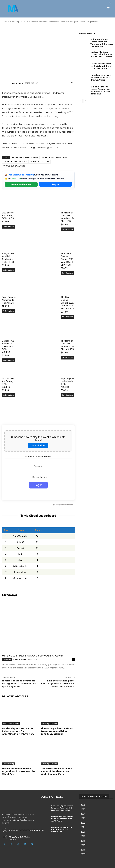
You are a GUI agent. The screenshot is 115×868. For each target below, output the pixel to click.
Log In (55, 184)
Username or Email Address (38, 457)
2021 (83, 827)
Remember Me (38, 477)
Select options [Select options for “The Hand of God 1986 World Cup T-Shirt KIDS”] (67, 229)
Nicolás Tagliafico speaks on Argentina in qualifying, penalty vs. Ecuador (57, 731)
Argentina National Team (54, 158)
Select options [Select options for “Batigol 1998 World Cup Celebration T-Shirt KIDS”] (9, 270)
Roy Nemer (17, 83)
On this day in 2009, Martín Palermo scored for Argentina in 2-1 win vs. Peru (18, 731)
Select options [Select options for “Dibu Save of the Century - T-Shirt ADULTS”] (9, 395)
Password (38, 466)
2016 (83, 850)
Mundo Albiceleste (40, 162)
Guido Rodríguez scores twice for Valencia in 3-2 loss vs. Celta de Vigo (102, 43)
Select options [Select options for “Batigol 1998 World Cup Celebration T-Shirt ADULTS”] (9, 360)
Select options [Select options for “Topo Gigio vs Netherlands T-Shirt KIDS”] (9, 311)
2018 (83, 841)
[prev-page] (81, 101)
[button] (110, 3)
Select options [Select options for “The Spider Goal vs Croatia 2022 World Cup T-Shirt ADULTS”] (67, 317)
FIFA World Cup (9, 764)
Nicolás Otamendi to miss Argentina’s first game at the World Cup (19, 771)
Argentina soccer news (15, 162)
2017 (83, 845)
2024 (83, 814)
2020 (83, 832)
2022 (83, 823)
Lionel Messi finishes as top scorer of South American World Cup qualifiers (56, 771)
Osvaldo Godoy (20, 659)
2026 (83, 805)
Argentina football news (25, 158)
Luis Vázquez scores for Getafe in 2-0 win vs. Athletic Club (101, 66)
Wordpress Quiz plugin (64, 505)
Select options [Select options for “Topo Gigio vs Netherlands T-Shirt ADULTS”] (67, 395)
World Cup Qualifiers (14, 166)
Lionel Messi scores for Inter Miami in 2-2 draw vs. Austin (101, 77)
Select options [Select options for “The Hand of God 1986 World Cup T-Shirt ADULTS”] (67, 357)
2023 (83, 818)
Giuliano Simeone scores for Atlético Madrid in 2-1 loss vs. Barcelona (101, 90)
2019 (83, 836)
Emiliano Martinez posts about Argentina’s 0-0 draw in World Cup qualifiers (57, 684)
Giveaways (7, 659)
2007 (83, 854)
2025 (83, 809)
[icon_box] (19, 836)
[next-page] (85, 101)
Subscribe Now (38, 445)
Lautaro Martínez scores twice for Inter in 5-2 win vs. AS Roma (102, 54)
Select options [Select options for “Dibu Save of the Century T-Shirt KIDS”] (9, 227)
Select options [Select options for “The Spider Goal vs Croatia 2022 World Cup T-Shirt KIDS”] (67, 273)
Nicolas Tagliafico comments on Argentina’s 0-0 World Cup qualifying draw (19, 684)
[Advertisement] (38, 52)
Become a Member (21, 184)
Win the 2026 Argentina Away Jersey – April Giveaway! (33, 656)
